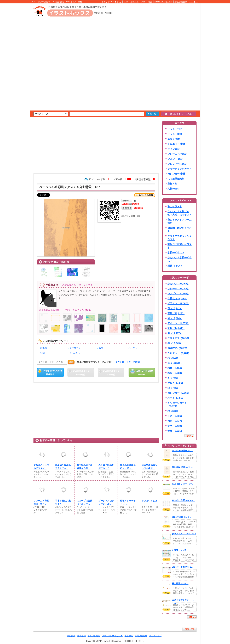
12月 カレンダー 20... (183, 484)
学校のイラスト (176, 253)
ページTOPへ (189, 629)
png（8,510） (175, 363)
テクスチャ (75, 348)
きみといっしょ (149, 501)
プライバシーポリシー (112, 636)
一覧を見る (189, 436)
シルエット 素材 (176, 144)
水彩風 (44, 348)
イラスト (134, 2)
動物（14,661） (176, 328)
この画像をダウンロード (50, 372)
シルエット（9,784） (179, 353)
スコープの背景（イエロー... (85, 502)
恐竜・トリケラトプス (128, 502)
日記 (150, 2)
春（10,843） (175, 343)
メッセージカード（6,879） (177, 404)
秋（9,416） (174, 358)
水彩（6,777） (175, 421)
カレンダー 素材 (176, 174)
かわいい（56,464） (178, 284)
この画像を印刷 (142, 372)
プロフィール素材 (177, 164)
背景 (101, 348)
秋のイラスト (175, 206)
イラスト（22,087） (178, 303)
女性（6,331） (175, 431)
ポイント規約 (94, 636)
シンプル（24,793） (178, 293)
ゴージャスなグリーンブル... (106, 502)
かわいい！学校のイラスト (180, 259)
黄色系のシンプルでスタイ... (41, 467)
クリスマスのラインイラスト (180, 238)
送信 (71, 362)
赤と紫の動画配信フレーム (106, 467)
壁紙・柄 (172, 184)
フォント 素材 (175, 159)
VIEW (166, 460)
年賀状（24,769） (177, 298)
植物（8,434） (175, 368)
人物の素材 (174, 189)
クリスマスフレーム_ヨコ (184, 534)
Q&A (143, 2)
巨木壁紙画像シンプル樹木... (149, 467)
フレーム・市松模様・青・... (41, 502)
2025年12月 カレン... (182, 517)
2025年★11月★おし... (182, 451)
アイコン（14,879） (178, 323)
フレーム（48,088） (178, 289)
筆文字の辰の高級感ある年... (85, 467)
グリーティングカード (180, 169)
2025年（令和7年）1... (182, 567)
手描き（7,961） (177, 383)
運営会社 (129, 636)
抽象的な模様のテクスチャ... (63, 467)
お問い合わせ (141, 636)
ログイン (193, 2)
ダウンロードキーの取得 (127, 362)
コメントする (86, 285)
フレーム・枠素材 (177, 154)
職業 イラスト (175, 266)
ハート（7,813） (177, 398)
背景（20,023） (176, 313)
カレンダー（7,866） (179, 393)
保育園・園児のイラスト (180, 229)
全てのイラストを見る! (179, 114)
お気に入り (145, 195)
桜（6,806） (174, 411)
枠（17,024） (175, 318)
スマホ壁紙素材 (176, 179)
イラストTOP (175, 129)
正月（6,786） (175, 416)
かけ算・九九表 (179, 550)
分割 (42, 353)
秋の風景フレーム (180, 584)
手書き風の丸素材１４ (63, 502)
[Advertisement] (14, 57)
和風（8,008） (175, 373)
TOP (126, 2)
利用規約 (71, 636)
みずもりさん (69, 285)
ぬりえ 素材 (174, 139)
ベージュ (133, 348)
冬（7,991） (174, 378)
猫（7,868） (174, 388)
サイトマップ (155, 636)
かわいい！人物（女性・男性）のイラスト (180, 213)
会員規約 (82, 636)
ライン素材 (174, 149)
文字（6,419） (175, 426)
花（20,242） (175, 308)
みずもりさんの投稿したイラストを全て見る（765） (66, 310)
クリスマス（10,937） (180, 338)
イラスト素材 (175, 134)
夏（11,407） (175, 333)
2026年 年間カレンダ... (183, 500)
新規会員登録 (181, 2)
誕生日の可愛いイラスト (180, 246)
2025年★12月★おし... (182, 467)
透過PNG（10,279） (179, 348)
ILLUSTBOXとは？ (163, 2)
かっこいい (75, 353)
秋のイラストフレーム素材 (180, 221)
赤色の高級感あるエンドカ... (128, 467)
